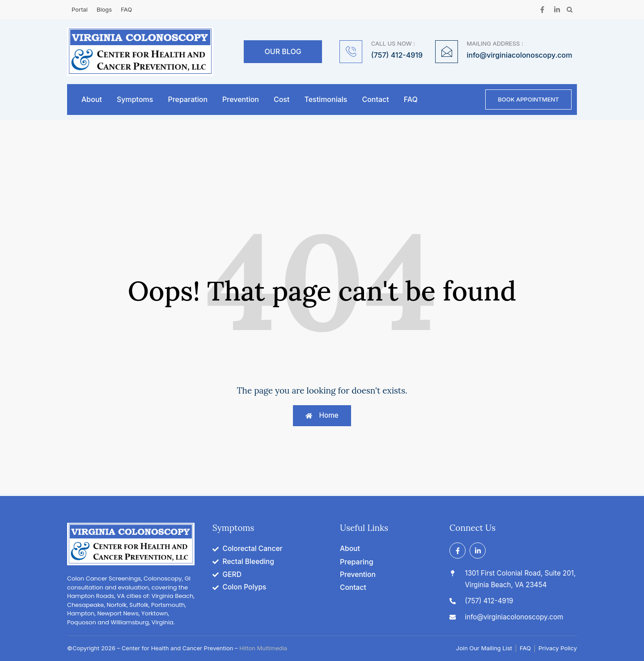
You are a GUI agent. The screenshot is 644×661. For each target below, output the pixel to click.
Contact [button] (375, 100)
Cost (282, 100)
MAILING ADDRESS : (495, 43)
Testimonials (326, 100)
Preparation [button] (188, 100)
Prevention (241, 100)
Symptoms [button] (135, 100)
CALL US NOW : (393, 43)
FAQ (411, 100)
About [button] (92, 100)
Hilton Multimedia (263, 648)
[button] (570, 10)
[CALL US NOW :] (351, 52)
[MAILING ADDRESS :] (447, 52)
